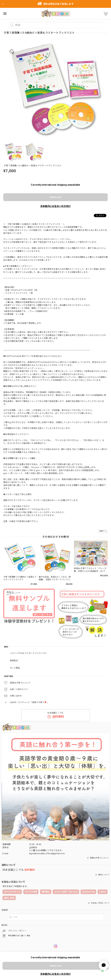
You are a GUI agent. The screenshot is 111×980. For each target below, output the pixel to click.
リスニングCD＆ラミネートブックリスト (28, 653)
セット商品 (15, 668)
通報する (103, 531)
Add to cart (55, 197)
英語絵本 (14, 661)
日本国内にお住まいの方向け (56, 206)
